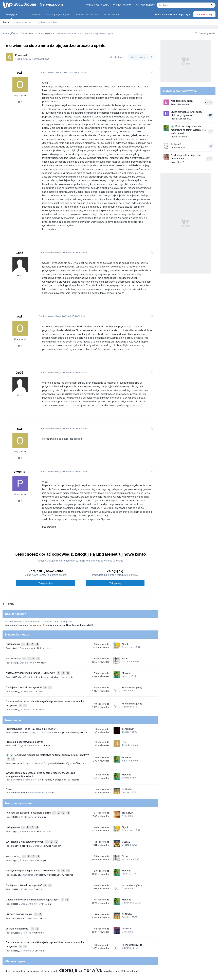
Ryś (14, 727)
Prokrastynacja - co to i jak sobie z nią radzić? (31, 711)
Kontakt (144, 963)
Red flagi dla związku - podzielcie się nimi (29, 792)
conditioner (59, 614)
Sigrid (15, 635)
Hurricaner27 (24, 614)
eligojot (181, 148)
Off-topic (42, 649)
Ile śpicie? (176, 144)
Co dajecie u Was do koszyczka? (24, 671)
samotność (132, 937)
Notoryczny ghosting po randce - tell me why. (31, 658)
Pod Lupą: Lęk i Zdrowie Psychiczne (68, 714)
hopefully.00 (87, 614)
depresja (68, 936)
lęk (80, 937)
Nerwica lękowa (40, 59)
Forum (7, 22)
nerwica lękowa (20, 937)
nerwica (93, 936)
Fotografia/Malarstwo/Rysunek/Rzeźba (64, 743)
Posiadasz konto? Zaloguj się (173, 14)
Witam (51, 773)
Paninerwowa (20, 773)
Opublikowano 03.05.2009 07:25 (60, 361)
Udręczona (10, 614)
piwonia (19, 460)
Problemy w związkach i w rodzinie (55, 662)
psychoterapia (112, 937)
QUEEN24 (127, 769)
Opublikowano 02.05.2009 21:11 (59, 305)
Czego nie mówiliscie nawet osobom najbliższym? (33, 871)
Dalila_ (16, 675)
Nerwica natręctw (52, 822)
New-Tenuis (73, 614)
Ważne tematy (111, 14)
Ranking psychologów (58, 14)
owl (25, 55)
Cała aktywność (32, 14)
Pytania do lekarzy (97, 5)
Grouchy (47, 614)
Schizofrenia (44, 727)
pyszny (16, 900)
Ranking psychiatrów (87, 14)
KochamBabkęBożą (132, 671)
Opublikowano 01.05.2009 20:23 (60, 72)
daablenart (183, 104)
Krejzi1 (181, 162)
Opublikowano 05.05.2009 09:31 (60, 417)
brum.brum (128, 792)
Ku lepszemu (13, 632)
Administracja (23, 22)
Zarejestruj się (204, 14)
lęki (123, 937)
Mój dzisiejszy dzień (182, 101)
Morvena (127, 658)
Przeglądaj (12, 16)
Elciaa (125, 645)
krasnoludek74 (20, 822)
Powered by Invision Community (109, 974)
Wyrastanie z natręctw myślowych (25, 818)
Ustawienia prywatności (124, 963)
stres (8, 937)
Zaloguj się (115, 572)
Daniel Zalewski (21, 714)
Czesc (9, 770)
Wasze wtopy (14, 645)
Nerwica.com (51, 4)
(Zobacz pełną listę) (62, 610)
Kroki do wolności (43, 635)
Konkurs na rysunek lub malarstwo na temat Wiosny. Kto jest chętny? (51, 737)
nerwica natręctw (40, 937)
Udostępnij (117, 57)
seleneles (127, 897)
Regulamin (76, 963)
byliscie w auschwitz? (18, 897)
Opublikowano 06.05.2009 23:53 (60, 460)
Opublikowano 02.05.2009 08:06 (60, 241)
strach (54, 937)
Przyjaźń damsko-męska (20, 884)
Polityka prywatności (96, 963)
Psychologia (40, 796)
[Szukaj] (174, 5)
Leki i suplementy (145, 5)
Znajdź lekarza (122, 5)
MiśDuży (17, 662)
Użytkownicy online (47, 22)
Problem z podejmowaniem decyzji (24, 724)
